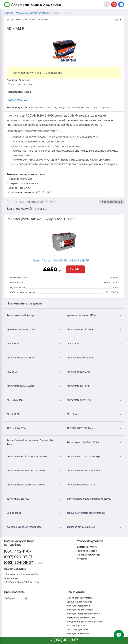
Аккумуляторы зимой (78, 634)
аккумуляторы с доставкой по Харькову (89, 499)
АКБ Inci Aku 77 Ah (17, 428)
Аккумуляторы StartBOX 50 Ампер (26, 485)
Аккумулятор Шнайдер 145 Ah (83, 442)
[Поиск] (107, 4)
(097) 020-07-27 (18, 557)
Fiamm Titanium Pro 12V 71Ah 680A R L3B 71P (61, 261)
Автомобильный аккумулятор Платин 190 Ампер (30, 442)
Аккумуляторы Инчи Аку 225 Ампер (26, 471)
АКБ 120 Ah (13, 344)
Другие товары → (18, 100)
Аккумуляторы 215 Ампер (21, 358)
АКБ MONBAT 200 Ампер (81, 428)
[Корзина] (114, 4)
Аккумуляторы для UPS (78, 606)
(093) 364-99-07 (18, 563)
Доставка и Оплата (87, 547)
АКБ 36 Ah (12, 372)
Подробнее (105, 108)
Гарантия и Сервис (87, 551)
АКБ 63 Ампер (15, 400)
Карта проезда (12, 578)
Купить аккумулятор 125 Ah (82, 315)
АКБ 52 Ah (72, 414)
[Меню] (121, 4)
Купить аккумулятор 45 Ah (21, 330)
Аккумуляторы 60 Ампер (21, 386)
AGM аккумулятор (76, 626)
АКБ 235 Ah (73, 344)
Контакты (82, 559)
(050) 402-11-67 (18, 551)
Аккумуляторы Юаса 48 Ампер (84, 471)
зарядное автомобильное (81, 527)
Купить (75, 269)
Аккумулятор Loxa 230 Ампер (83, 457)
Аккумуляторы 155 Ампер (81, 330)
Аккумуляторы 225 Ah (79, 400)
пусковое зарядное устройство (24, 527)
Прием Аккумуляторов (89, 555)
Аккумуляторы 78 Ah (78, 386)
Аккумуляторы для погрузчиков (83, 614)
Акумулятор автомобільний (81, 618)
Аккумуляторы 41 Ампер (20, 315)
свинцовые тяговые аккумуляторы (86, 513)
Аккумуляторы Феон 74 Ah (81, 485)
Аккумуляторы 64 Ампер (80, 358)
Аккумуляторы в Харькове (36, 4)
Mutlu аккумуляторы (77, 630)
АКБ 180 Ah (13, 414)
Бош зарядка (14, 513)
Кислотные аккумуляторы (80, 598)
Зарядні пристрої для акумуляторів (85, 622)
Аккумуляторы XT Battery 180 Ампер (27, 457)
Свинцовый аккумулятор (79, 602)
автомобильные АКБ (18, 499)
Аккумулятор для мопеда (80, 610)
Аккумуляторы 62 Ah (78, 372)
